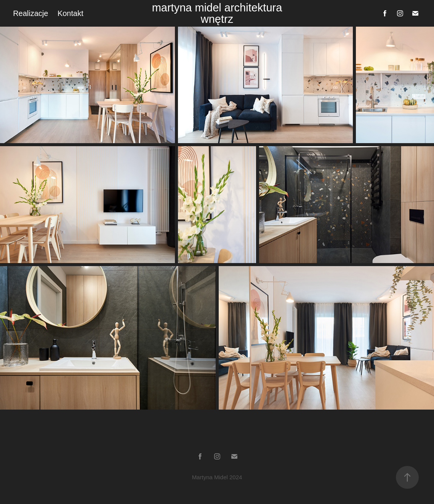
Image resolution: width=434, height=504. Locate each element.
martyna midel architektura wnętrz (219, 13)
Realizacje (30, 13)
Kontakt (70, 13)
